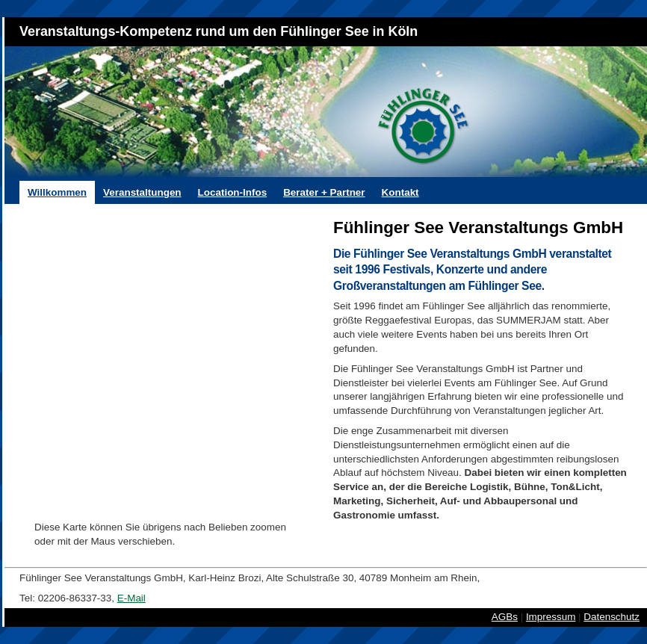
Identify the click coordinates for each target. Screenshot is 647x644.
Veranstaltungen (142, 192)
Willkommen (57, 192)
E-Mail (131, 598)
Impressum (551, 617)
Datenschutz (612, 617)
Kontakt (400, 192)
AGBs (505, 617)
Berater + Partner (324, 192)
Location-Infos (233, 192)
